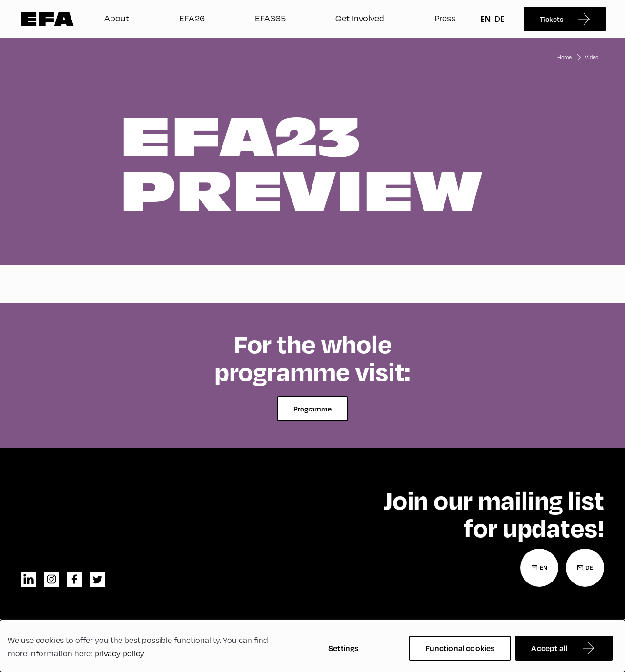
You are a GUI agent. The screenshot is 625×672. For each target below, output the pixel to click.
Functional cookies (460, 648)
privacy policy (119, 653)
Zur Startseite (47, 19)
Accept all (549, 648)
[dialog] (312, 646)
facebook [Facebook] (74, 579)
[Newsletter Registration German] (585, 568)
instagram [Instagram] (51, 579)
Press (445, 18)
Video (592, 57)
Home (565, 57)
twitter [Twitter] (97, 579)
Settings (343, 648)
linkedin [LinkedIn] (29, 579)
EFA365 (270, 18)
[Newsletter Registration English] (539, 568)
